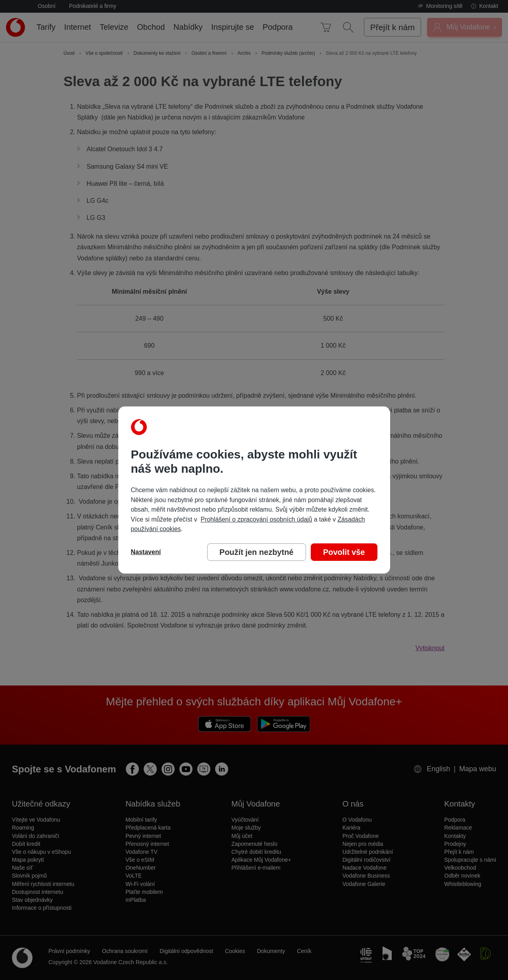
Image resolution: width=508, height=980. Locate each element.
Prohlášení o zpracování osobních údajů (256, 519)
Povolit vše (344, 552)
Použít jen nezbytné (257, 552)
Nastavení (146, 552)
